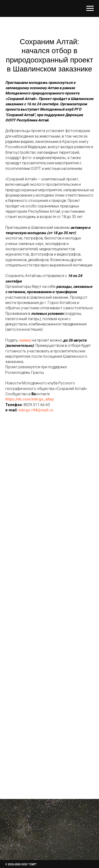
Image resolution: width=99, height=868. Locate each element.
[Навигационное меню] (90, 8)
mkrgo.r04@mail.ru (36, 410)
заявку (25, 340)
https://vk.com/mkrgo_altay (30, 399)
